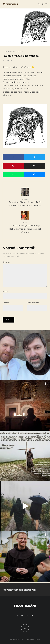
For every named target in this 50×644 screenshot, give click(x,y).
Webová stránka (33, 307)
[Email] (34, 166)
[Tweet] (34, 157)
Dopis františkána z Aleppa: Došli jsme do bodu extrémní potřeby (25, 202)
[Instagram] (22, 620)
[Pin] (13, 166)
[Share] (13, 157)
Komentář (7, 262)
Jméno (6, 295)
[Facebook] (17, 620)
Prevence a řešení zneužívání (19, 594)
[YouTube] (27, 620)
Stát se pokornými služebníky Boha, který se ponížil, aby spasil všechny (25, 227)
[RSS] (33, 620)
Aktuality (8, 51)
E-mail (6, 307)
